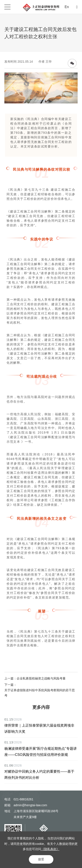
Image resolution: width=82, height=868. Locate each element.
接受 (41, 859)
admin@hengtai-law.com (30, 805)
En (67, 7)
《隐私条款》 (50, 849)
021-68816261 (23, 799)
